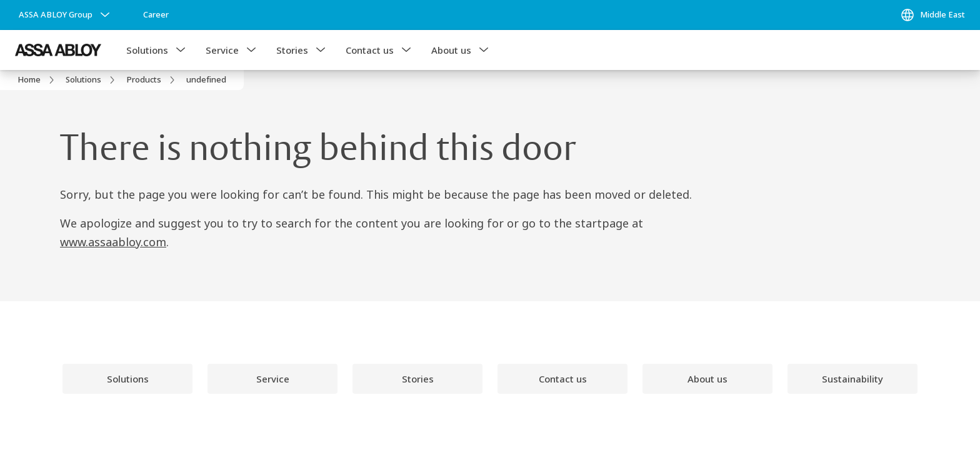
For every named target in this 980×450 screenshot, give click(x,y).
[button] (181, 50)
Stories (292, 50)
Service (222, 50)
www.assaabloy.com (113, 242)
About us (451, 50)
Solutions (147, 50)
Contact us (370, 50)
